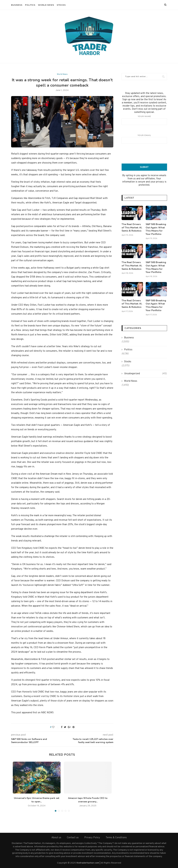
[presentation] (147, 154)
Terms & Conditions (116, 838)
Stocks (61, 5)
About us (56, 838)
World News (46, 5)
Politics (30, 5)
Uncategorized (145, 373)
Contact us (73, 838)
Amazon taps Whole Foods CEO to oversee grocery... (88, 800)
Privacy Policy (92, 838)
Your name (144, 120)
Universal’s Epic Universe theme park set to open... (37, 800)
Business (17, 5)
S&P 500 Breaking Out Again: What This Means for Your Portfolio (156, 229)
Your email (144, 139)
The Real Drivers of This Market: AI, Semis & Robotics (132, 228)
